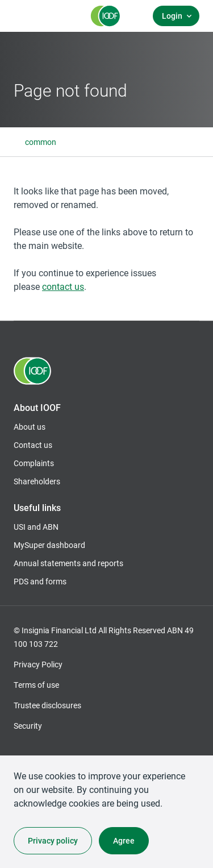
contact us (63, 286)
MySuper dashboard (49, 545)
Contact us (33, 445)
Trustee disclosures (47, 705)
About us (30, 427)
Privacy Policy (38, 664)
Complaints (34, 463)
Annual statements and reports (68, 563)
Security (28, 726)
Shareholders (37, 481)
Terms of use (36, 685)
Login (172, 16)
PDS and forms (40, 581)
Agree (124, 840)
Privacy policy (53, 840)
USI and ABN (36, 527)
